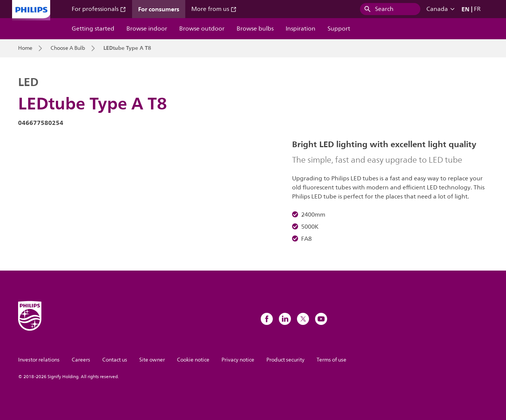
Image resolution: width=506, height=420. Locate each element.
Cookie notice (193, 360)
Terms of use (331, 360)
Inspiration (301, 29)
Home (25, 48)
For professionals (99, 9)
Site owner (152, 360)
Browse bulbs (255, 29)
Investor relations (39, 360)
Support (339, 29)
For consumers (159, 9)
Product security (285, 360)
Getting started (93, 29)
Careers (81, 360)
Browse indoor (147, 29)
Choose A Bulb (68, 48)
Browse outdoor (202, 29)
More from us (214, 9)
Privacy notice (238, 360)
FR (477, 9)
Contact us (115, 360)
